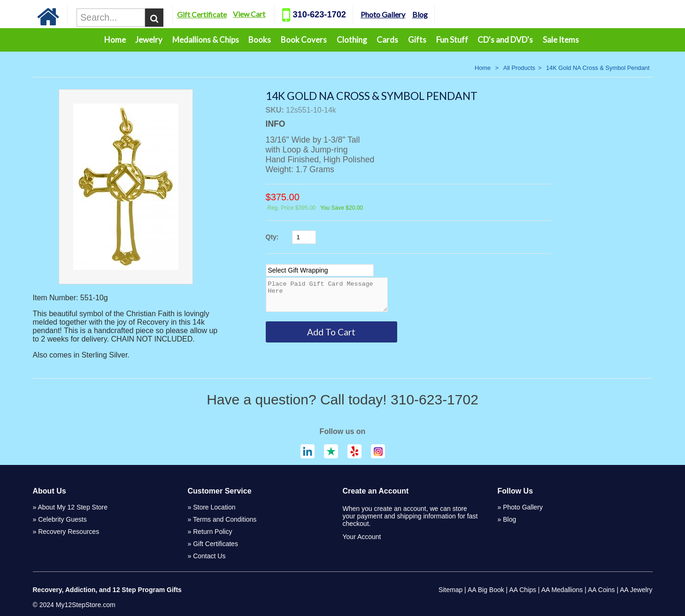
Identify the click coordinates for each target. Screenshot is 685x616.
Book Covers (304, 40)
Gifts (417, 40)
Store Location (214, 507)
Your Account (362, 537)
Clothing (352, 40)
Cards (387, 40)
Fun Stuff (452, 40)
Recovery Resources (69, 532)
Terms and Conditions (225, 519)
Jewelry (149, 40)
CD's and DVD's (505, 40)
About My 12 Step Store (73, 507)
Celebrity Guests (62, 519)
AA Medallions (562, 590)
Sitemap (450, 590)
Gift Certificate (219, 14)
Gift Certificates (216, 544)
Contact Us (209, 556)
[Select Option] (320, 270)
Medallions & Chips (206, 40)
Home (115, 40)
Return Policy (212, 532)
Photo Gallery (400, 14)
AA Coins (601, 590)
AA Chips (523, 590)
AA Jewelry (636, 590)
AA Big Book (486, 590)
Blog (437, 14)
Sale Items (561, 40)
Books (260, 40)
